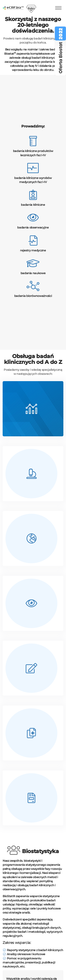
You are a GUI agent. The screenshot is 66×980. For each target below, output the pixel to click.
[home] (13, 5)
